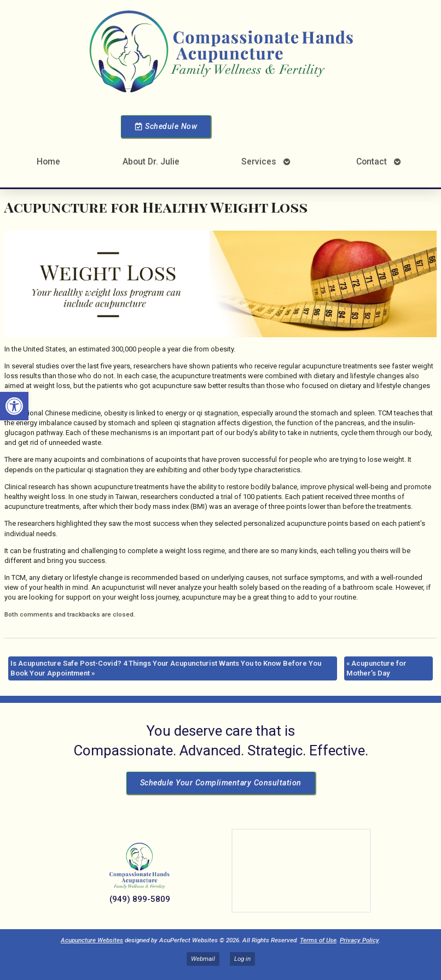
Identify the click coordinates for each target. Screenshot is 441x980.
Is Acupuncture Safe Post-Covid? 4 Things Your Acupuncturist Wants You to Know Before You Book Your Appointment (166, 668)
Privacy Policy (359, 940)
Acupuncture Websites (92, 940)
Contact (372, 162)
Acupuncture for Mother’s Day (376, 668)
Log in (242, 959)
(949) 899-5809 (140, 899)
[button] (14, 406)
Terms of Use (318, 940)
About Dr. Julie (151, 162)
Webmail (203, 959)
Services (259, 162)
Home (48, 162)
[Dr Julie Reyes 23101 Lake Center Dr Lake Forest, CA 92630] (301, 871)
